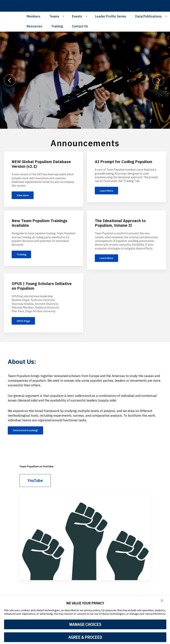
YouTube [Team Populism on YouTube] (35, 488)
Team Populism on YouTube (45, 474)
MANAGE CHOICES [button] (85, 624)
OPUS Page (26, 326)
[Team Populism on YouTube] (85, 544)
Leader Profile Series (111, 16)
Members (34, 16)
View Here (26, 196)
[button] (162, 601)
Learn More (110, 192)
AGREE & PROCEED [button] (85, 637)
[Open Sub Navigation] (64, 16)
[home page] (29, 6)
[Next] (158, 80)
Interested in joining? (30, 437)
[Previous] (10, 80)
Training (57, 26)
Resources (34, 26)
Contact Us (80, 26)
